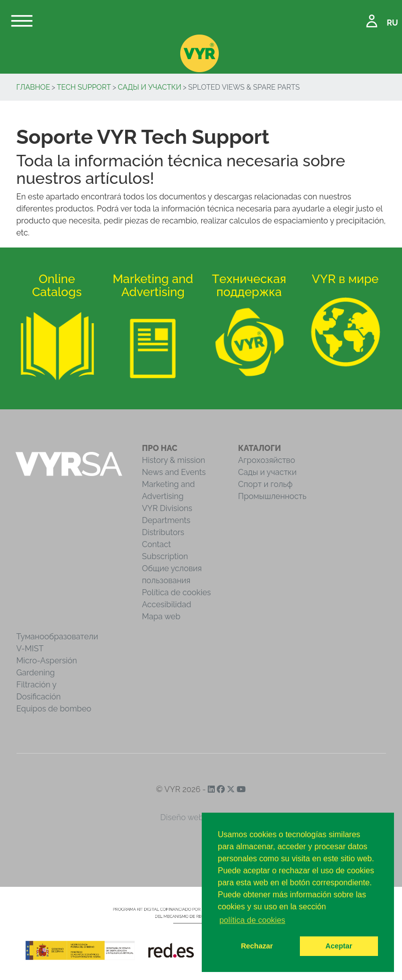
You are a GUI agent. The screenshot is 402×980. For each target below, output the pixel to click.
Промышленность (273, 496)
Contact (157, 544)
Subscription (165, 556)
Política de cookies (177, 592)
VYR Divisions (167, 508)
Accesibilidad (167, 604)
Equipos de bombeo (54, 709)
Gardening (36, 673)
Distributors (163, 532)
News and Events (174, 472)
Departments (166, 520)
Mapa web (161, 617)
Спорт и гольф (266, 484)
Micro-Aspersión (47, 661)
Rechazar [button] (257, 946)
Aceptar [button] (339, 946)
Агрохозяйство (267, 460)
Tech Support (84, 87)
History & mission (174, 460)
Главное (33, 87)
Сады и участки (149, 87)
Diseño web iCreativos (201, 817)
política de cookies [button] (252, 920)
